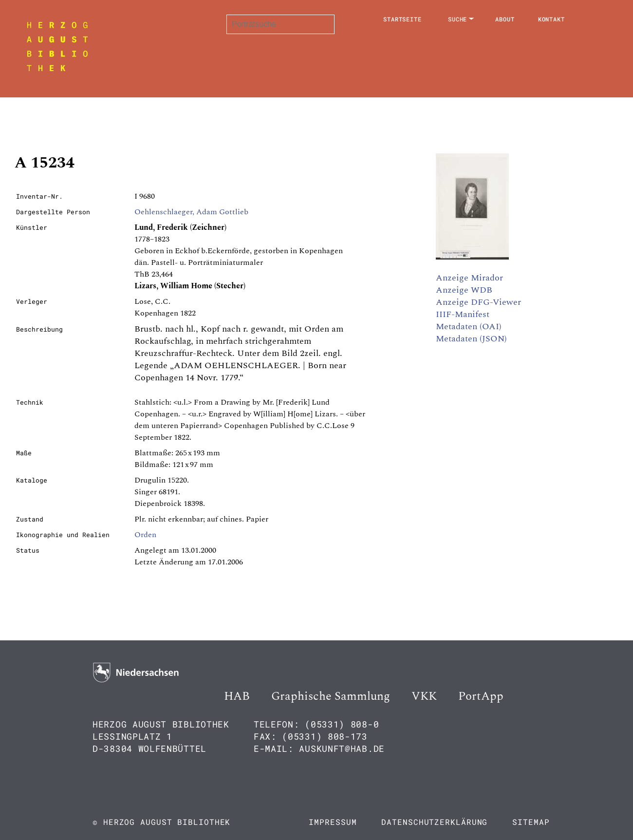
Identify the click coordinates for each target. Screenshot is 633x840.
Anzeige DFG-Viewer (478, 302)
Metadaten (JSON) (471, 339)
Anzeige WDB (464, 290)
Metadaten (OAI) (469, 327)
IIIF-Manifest (463, 314)
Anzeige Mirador (469, 278)
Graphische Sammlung (331, 696)
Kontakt (551, 19)
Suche (458, 19)
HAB (237, 696)
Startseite (402, 19)
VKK (424, 696)
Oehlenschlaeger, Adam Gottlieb (191, 212)
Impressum (333, 822)
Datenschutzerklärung (434, 822)
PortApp (481, 696)
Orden (145, 535)
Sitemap (531, 822)
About (505, 19)
